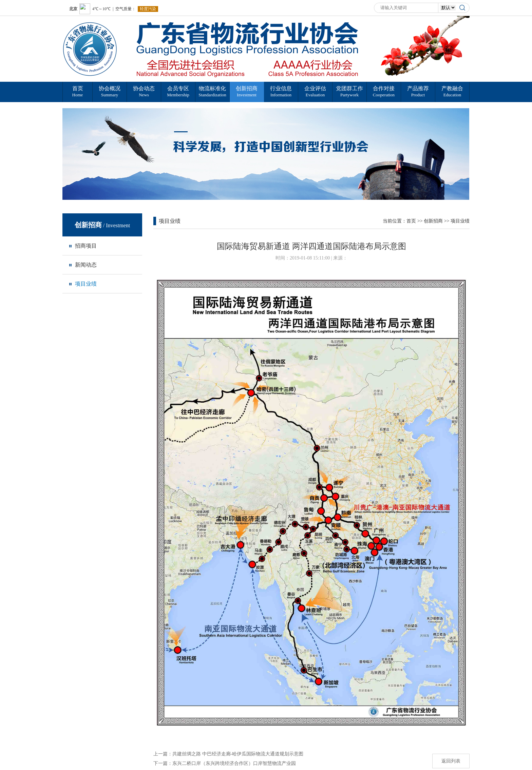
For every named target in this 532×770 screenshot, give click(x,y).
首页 (411, 221)
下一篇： (225, 763)
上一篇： (228, 754)
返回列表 (451, 761)
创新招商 (433, 221)
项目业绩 (460, 221)
